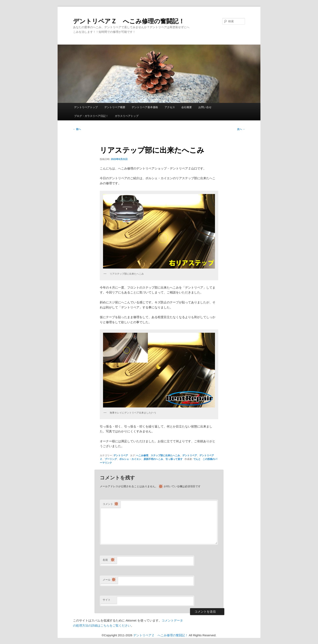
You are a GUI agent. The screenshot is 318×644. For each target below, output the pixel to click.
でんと (197, 459)
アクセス (170, 107)
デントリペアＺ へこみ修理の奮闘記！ (129, 21)
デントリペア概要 (115, 107)
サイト (107, 600)
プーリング (111, 459)
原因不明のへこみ (153, 459)
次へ (241, 129)
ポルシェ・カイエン (130, 459)
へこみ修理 (142, 455)
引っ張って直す (174, 459)
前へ (77, 129)
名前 (109, 560)
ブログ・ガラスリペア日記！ (91, 116)
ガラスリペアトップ (127, 116)
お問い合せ (205, 107)
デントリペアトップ (86, 107)
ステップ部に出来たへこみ (165, 455)
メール (109, 580)
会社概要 (187, 107)
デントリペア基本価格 (145, 107)
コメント (111, 504)
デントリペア (121, 455)
